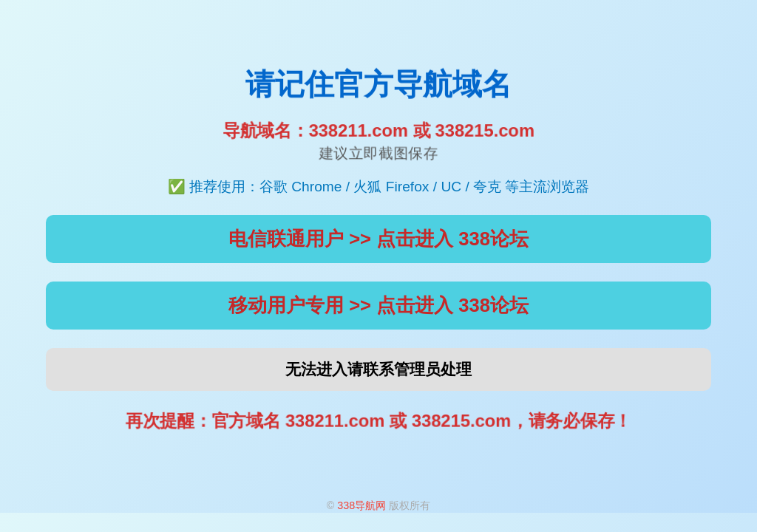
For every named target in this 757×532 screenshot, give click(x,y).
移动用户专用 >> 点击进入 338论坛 (378, 305)
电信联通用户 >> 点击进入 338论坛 (378, 239)
